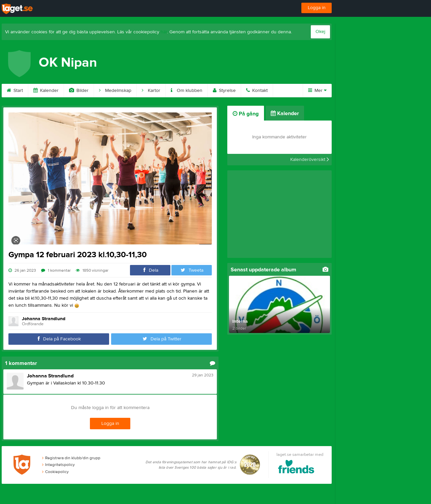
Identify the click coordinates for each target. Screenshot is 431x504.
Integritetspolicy (58, 465)
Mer (317, 91)
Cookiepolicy (55, 472)
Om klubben (187, 91)
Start (15, 91)
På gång (246, 114)
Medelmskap (115, 91)
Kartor (151, 91)
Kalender (46, 91)
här (164, 32)
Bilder (79, 91)
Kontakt (257, 91)
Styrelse (224, 91)
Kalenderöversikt (310, 160)
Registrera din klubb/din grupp (71, 458)
